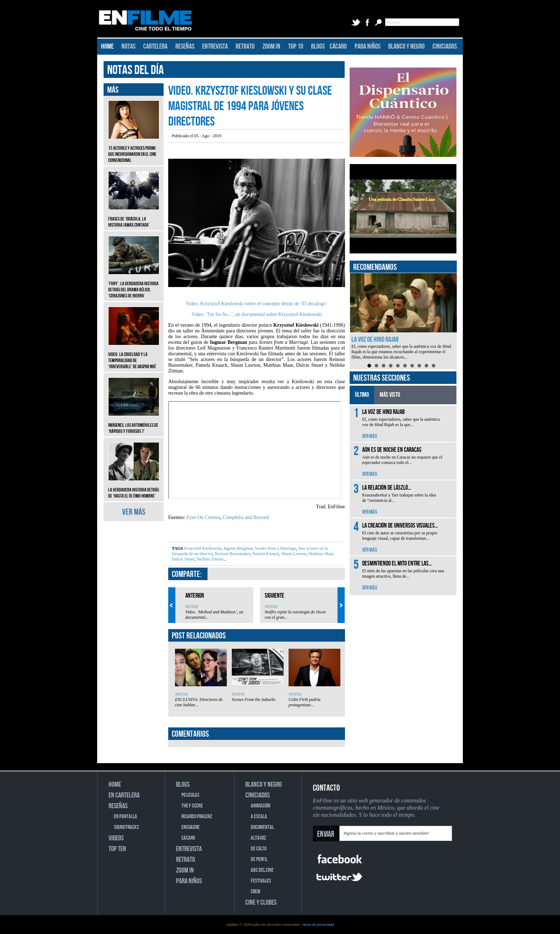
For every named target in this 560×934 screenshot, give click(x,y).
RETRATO (245, 46)
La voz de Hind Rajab (375, 340)
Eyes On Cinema (203, 517)
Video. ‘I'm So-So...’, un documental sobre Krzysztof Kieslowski (257, 314)
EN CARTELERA (124, 795)
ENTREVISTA (215, 46)
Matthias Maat (320, 554)
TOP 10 (296, 46)
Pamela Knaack (265, 554)
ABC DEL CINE (262, 870)
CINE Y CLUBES (261, 903)
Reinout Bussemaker (232, 554)
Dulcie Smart (183, 559)
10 (434, 366)
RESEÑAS (185, 46)
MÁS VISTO (390, 395)
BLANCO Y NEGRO (406, 46)
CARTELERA (155, 46)
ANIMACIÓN (261, 806)
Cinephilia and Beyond (246, 517)
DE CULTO (259, 849)
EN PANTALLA (126, 817)
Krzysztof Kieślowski (203, 548)
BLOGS (318, 46)
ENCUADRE (191, 827)
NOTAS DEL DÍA (136, 70)
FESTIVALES (261, 881)
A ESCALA (259, 817)
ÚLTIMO (362, 395)
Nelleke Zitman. (210, 559)
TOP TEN (117, 849)
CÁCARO (338, 46)
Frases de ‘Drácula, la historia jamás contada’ (134, 217)
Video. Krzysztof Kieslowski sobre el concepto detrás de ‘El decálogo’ (256, 304)
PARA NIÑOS (367, 46)
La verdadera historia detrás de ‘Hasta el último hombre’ (134, 488)
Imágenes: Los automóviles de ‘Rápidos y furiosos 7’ (134, 423)
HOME (107, 46)
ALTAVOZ (258, 838)
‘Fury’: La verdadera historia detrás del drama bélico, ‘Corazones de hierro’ (134, 284)
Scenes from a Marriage (275, 548)
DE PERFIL (259, 859)
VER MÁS (134, 512)
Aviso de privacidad (318, 924)
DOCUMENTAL (262, 827)
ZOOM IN (271, 46)
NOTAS (128, 46)
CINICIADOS (445, 46)
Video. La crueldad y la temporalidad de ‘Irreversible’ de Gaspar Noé (134, 355)
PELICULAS (190, 795)
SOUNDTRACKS (126, 827)
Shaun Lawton (293, 554)
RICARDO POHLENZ (197, 817)
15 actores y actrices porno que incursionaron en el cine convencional (134, 149)
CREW (256, 892)
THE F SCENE (192, 806)
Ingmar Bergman (237, 548)
